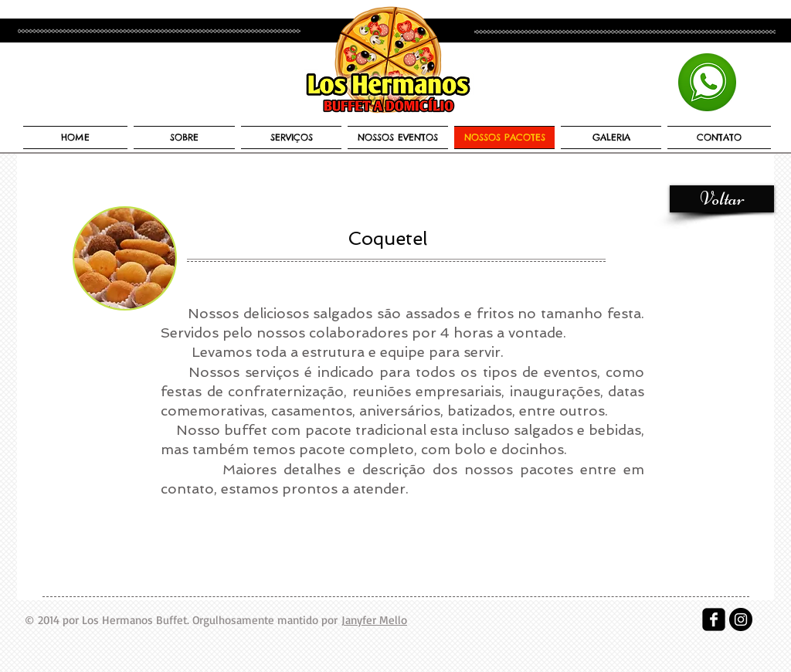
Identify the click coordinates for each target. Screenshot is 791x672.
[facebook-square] (714, 619)
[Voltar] (722, 199)
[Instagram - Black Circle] (741, 619)
